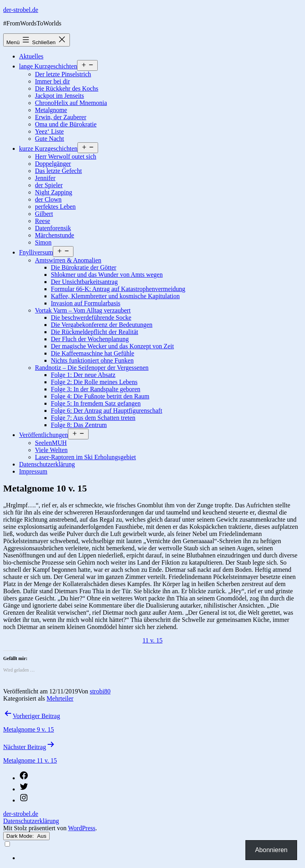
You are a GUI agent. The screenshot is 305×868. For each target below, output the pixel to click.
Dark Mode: (26, 836)
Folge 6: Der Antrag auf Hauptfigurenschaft (106, 411)
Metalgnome (51, 110)
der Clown (48, 199)
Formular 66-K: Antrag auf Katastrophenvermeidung (118, 289)
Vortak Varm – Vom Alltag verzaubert (83, 310)
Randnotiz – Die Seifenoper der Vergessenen (92, 368)
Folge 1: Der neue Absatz (83, 375)
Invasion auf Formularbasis (86, 303)
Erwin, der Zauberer (61, 117)
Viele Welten (51, 450)
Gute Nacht (49, 139)
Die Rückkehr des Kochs (67, 88)
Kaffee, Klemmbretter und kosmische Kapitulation (115, 296)
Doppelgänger (53, 164)
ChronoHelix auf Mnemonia (71, 103)
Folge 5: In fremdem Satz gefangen (96, 403)
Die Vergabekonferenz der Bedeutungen (102, 325)
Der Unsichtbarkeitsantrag (84, 282)
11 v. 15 (152, 640)
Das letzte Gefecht (58, 171)
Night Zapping (54, 192)
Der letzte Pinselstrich (63, 74)
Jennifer (45, 178)
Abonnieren (271, 850)
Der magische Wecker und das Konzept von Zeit (112, 346)
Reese (42, 221)
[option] (160, 858)
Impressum (33, 471)
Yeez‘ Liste (49, 131)
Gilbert (44, 214)
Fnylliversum (36, 252)
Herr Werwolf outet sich (66, 156)
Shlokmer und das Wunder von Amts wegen (107, 275)
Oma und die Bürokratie (66, 124)
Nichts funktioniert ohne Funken (92, 360)
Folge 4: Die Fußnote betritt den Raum (100, 396)
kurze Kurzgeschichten (48, 149)
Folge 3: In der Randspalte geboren (96, 389)
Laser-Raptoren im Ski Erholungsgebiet (85, 457)
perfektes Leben (55, 207)
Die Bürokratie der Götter (84, 267)
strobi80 (100, 691)
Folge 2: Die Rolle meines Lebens (94, 382)
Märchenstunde (55, 235)
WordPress (82, 828)
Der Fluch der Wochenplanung (90, 339)
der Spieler (49, 185)
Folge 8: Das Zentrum (79, 425)
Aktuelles (31, 56)
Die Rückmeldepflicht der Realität (95, 332)
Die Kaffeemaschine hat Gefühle (93, 353)
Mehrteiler (60, 698)
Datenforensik (53, 228)
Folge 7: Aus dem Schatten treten (93, 418)
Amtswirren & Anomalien (68, 260)
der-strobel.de (21, 10)
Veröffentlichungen (43, 435)
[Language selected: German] (152, 851)
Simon (43, 242)
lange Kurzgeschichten (48, 66)
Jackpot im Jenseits (60, 96)
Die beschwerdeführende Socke (91, 317)
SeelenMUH (51, 443)
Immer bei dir (52, 81)
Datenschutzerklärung (47, 464)
